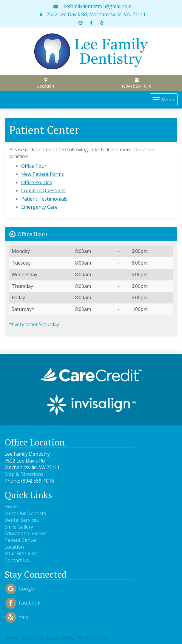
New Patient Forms (43, 174)
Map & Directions (24, 474)
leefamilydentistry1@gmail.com (92, 6)
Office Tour (34, 166)
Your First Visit (21, 553)
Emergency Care (39, 207)
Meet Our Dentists (25, 513)
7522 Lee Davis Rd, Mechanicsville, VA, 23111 (93, 14)
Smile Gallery (19, 527)
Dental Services (22, 520)
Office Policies (37, 182)
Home (11, 506)
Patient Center (21, 540)
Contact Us (17, 560)
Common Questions (43, 190)
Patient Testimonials (44, 199)
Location (45, 83)
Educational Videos (26, 533)
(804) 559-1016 (137, 83)
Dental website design (29, 638)
